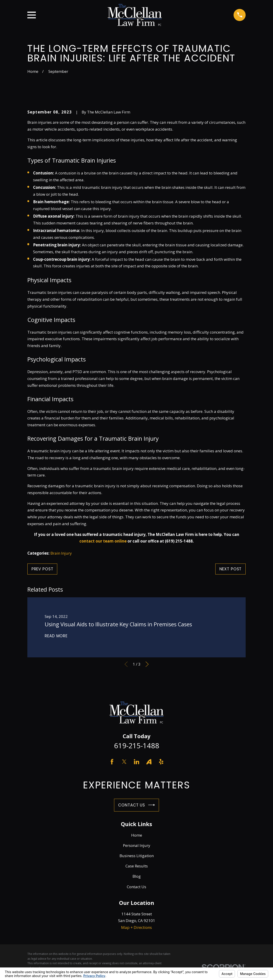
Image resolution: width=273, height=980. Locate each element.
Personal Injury (137, 845)
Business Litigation (137, 856)
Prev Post (42, 569)
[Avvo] (149, 762)
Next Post (231, 569)
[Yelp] (161, 762)
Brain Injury (61, 553)
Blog (137, 876)
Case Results (137, 866)
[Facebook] (112, 762)
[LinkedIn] (137, 762)
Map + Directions (136, 927)
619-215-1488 (137, 746)
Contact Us (136, 805)
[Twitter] (124, 762)
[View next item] (147, 664)
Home (137, 835)
